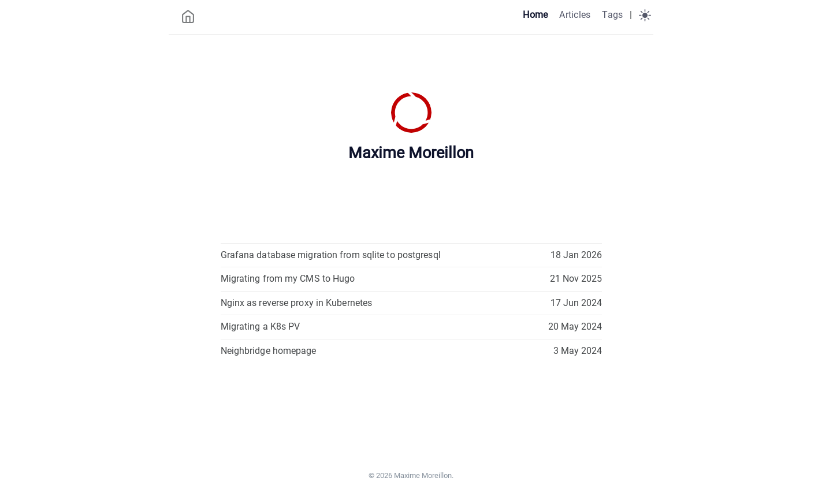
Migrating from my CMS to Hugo (288, 279)
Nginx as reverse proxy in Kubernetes (297, 303)
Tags (612, 15)
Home (535, 15)
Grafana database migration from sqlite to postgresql (331, 255)
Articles (575, 15)
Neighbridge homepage (269, 351)
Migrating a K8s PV (261, 326)
